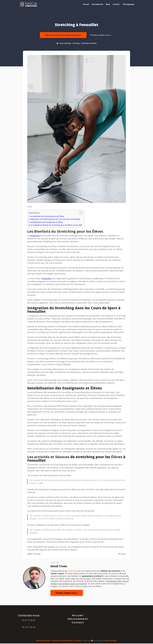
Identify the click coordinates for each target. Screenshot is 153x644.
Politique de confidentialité (62, 641)
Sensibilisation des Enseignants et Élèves (46, 222)
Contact (116, 4)
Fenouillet (47, 278)
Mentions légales (43, 641)
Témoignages (128, 4)
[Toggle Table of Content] (80, 213)
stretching (35, 236)
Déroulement (97, 4)
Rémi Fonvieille (111, 641)
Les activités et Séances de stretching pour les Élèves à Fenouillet (56, 225)
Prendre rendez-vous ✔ (101, 35)
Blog (108, 4)
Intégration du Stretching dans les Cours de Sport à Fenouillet (55, 219)
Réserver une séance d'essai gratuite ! (63, 35)
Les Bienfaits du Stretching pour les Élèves (47, 216)
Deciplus (78, 641)
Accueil (86, 4)
